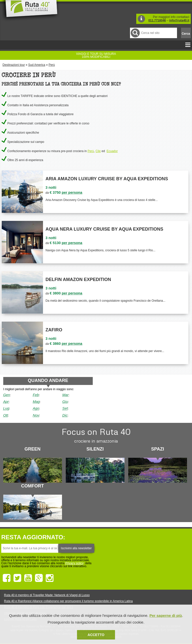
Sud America (37, 65)
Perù (52, 65)
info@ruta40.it (179, 20)
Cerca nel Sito (135, 33)
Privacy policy (74, 563)
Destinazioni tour (14, 65)
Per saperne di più (166, 615)
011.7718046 (157, 20)
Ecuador (112, 151)
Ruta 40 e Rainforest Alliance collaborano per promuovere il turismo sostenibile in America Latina (68, 601)
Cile (98, 151)
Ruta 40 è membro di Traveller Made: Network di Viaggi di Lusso (47, 595)
